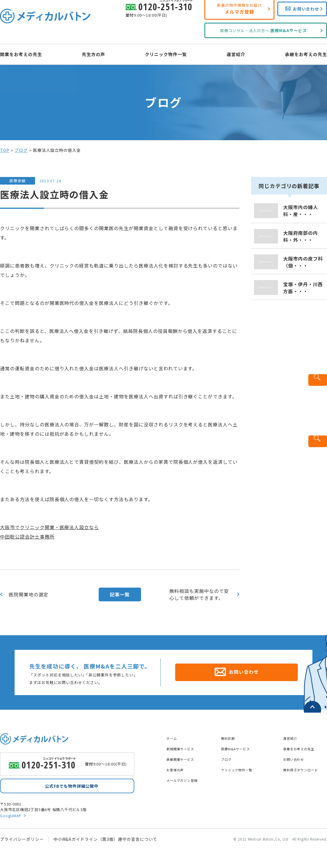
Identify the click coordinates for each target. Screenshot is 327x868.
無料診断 (230, 735)
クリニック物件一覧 (166, 54)
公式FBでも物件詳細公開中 (72, 785)
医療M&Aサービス (239, 745)
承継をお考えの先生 (296, 54)
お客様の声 (177, 766)
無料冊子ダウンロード (305, 766)
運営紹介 (231, 54)
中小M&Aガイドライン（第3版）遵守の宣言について (105, 840)
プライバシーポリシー (22, 840)
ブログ (21, 150)
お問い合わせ (296, 756)
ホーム (173, 735)
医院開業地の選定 (29, 594)
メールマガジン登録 (186, 777)
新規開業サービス (184, 745)
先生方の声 (99, 54)
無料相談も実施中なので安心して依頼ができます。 (199, 594)
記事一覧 (120, 594)
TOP (5, 150)
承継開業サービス (184, 756)
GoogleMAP (12, 816)
